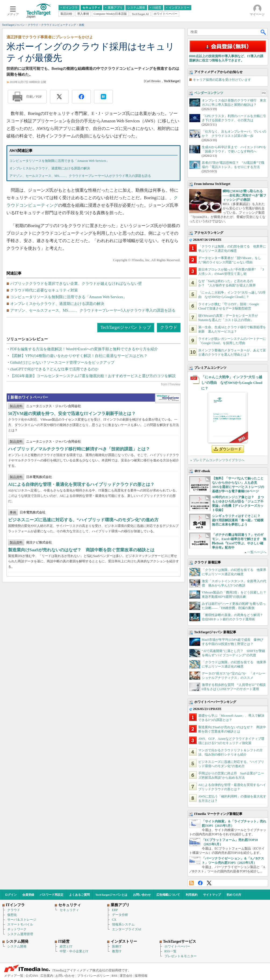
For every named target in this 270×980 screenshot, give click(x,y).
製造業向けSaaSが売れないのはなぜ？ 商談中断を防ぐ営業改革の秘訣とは (81, 550)
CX (114, 920)
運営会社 (126, 976)
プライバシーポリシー (93, 976)
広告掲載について (168, 895)
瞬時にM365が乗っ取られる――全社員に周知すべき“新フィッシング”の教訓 (244, 195)
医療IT (117, 946)
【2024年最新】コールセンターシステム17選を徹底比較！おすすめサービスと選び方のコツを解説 (93, 376)
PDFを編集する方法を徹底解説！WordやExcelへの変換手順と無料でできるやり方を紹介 (84, 349)
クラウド (169, 327)
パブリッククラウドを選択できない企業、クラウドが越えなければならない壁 (76, 284)
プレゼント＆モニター (181, 956)
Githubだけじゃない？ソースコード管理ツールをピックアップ (62, 363)
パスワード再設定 (52, 895)
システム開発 (17, 946)
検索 (264, 32)
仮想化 (12, 915)
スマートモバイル (20, 924)
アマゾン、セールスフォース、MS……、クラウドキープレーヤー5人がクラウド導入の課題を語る (80, 176)
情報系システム (123, 924)
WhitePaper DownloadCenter (168, 398)
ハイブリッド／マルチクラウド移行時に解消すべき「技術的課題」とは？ (79, 449)
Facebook (200, 883)
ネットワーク (17, 929)
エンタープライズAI (127, 929)
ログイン (11, 895)
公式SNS (32, 976)
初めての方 (234, 895)
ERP (115, 910)
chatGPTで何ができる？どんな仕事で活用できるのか (55, 369)
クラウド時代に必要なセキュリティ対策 (44, 290)
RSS (191, 883)
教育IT (117, 951)
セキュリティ (69, 910)
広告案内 (47, 976)
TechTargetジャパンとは (111, 895)
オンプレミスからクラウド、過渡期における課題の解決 (50, 168)
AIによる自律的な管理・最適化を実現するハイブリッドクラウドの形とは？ (81, 484)
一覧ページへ (257, 552)
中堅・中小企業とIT (74, 951)
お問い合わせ (142, 895)
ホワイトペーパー (177, 946)
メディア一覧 (14, 976)
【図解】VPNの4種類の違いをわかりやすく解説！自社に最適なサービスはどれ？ (79, 356)
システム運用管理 (20, 934)
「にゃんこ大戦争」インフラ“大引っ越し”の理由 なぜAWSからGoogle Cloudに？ (232, 383)
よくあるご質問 (79, 895)
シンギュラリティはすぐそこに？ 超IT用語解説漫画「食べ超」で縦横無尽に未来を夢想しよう (238, 520)
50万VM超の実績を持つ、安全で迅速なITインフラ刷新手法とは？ (72, 414)
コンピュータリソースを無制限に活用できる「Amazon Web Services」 (60, 161)
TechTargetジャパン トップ (126, 327)
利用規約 (192, 895)
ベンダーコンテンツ (209, 93)
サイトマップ (212, 895)
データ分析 (120, 915)
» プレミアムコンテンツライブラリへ (217, 460)
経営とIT (66, 946)
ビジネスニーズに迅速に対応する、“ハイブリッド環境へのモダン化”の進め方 (83, 520)
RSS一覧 (170, 951)
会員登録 (28, 895)
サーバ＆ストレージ (22, 920)
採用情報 (141, 976)
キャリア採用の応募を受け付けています (222, 80)
